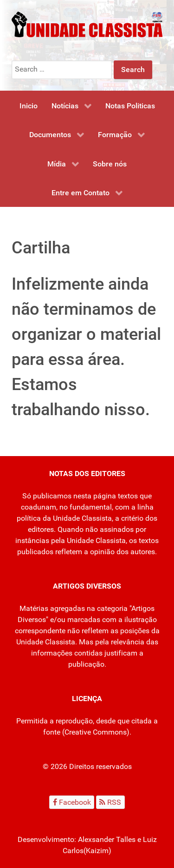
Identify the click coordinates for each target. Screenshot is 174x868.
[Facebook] (72, 802)
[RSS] (110, 802)
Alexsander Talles (107, 839)
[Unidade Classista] (87, 24)
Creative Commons (96, 732)
